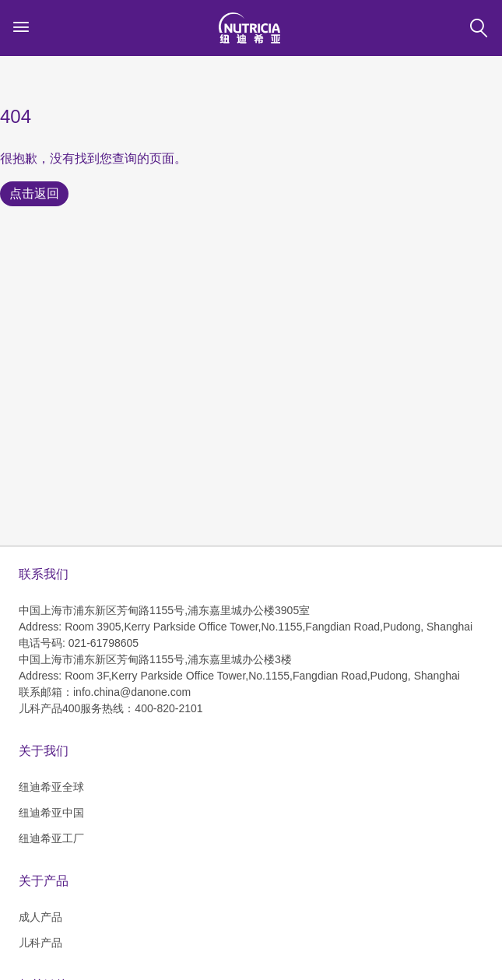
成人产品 (40, 917)
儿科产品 (40, 943)
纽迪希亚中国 (51, 813)
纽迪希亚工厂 (51, 838)
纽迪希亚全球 (51, 787)
